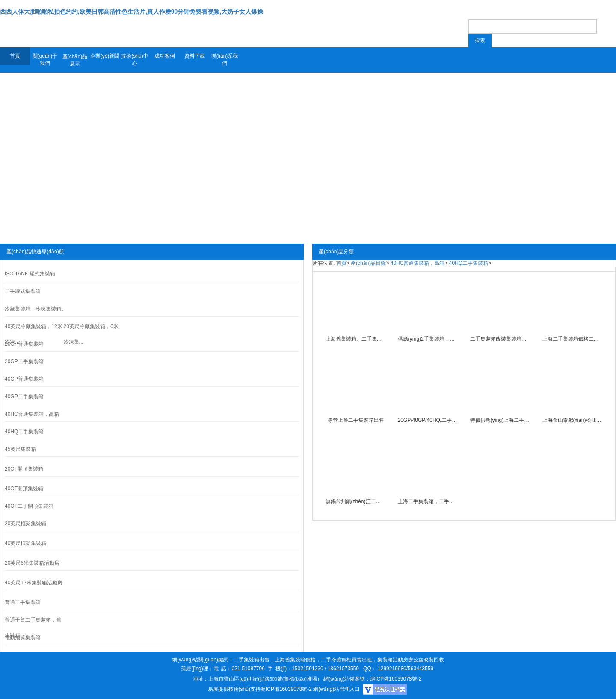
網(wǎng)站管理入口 (336, 689)
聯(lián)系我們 (225, 60)
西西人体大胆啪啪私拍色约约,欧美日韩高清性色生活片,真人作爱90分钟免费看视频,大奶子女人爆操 (132, 12)
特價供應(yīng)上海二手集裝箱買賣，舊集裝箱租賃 (500, 420)
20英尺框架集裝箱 (25, 524)
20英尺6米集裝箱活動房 (32, 563)
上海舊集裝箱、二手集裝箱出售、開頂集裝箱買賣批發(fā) (356, 339)
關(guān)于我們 (45, 60)
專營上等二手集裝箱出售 (356, 420)
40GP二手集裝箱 (24, 397)
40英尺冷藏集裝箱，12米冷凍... (34, 334)
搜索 (480, 40)
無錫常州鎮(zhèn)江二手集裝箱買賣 (356, 501)
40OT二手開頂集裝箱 (29, 506)
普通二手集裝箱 (23, 602)
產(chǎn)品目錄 (368, 263)
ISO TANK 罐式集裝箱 (30, 274)
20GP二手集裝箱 (24, 361)
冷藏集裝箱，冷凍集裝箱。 (36, 309)
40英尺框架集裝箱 (25, 543)
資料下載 (195, 56)
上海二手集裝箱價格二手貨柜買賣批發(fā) (573, 339)
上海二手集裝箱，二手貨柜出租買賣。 (428, 501)
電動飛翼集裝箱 (23, 637)
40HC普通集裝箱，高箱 (32, 414)
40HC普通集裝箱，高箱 (418, 263)
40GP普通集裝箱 (24, 379)
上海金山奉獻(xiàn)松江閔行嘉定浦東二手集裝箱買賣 (573, 420)
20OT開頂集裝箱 (24, 469)
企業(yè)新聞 (105, 56)
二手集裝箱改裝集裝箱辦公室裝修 (500, 339)
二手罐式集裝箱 (23, 291)
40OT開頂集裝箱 (24, 489)
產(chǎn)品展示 (75, 60)
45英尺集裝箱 (20, 449)
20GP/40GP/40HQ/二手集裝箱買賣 (428, 420)
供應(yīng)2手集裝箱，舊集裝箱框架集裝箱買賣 (428, 339)
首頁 (15, 56)
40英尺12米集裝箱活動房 (34, 583)
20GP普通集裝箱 (24, 344)
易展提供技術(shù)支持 (234, 689)
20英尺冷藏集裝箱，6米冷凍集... (91, 334)
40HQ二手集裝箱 (24, 432)
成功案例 (165, 56)
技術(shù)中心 (135, 60)
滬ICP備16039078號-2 (286, 689)
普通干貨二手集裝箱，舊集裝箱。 (33, 628)
